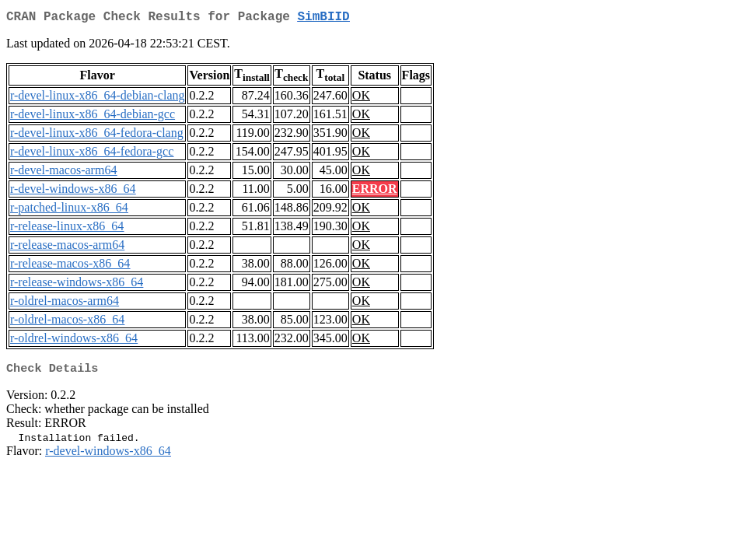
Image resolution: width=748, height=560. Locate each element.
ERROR (375, 192)
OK (361, 98)
